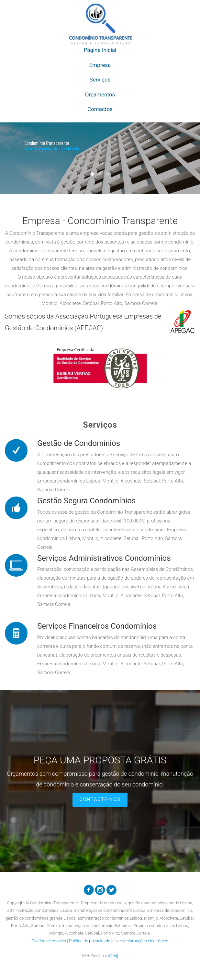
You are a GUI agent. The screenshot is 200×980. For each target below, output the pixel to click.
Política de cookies (49, 941)
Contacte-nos (100, 799)
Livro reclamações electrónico (141, 941)
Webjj (113, 956)
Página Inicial (100, 50)
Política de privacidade (89, 941)
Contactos (100, 109)
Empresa (100, 65)
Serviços (100, 80)
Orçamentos (100, 94)
